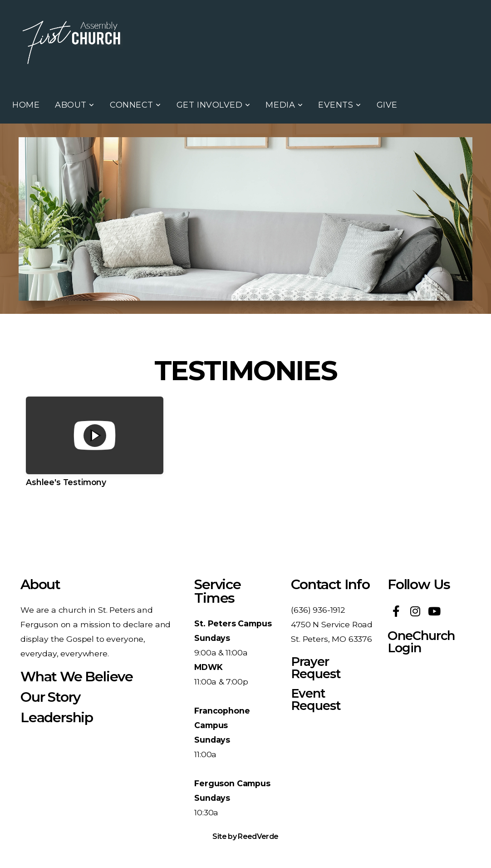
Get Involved (214, 105)
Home (26, 105)
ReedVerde (258, 836)
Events (339, 105)
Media (284, 105)
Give (387, 105)
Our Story (50, 697)
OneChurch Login (421, 642)
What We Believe (77, 677)
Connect (135, 105)
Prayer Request (316, 668)
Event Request (316, 699)
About (75, 105)
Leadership (57, 717)
